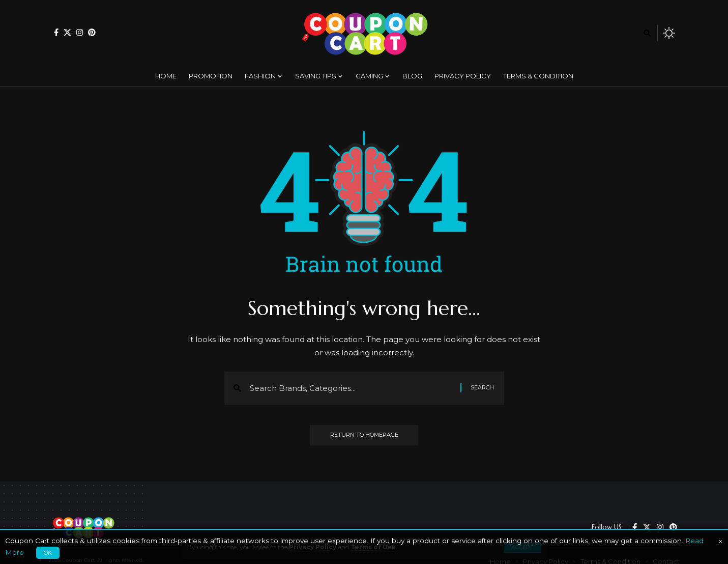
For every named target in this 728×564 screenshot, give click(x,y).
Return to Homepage (364, 435)
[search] (647, 33)
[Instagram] (80, 32)
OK (48, 553)
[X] (67, 32)
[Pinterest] (92, 32)
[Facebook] (56, 32)
